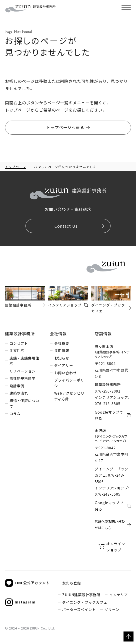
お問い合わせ (65, 373)
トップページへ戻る (65, 127)
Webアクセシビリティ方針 (69, 396)
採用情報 (62, 351)
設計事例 (17, 386)
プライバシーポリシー (69, 383)
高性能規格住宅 (23, 378)
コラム (15, 414)
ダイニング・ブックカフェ (85, 602)
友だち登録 (72, 583)
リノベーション (23, 371)
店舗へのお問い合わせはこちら (110, 524)
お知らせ (62, 358)
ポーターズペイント (79, 609)
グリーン (112, 609)
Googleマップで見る (109, 415)
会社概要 (62, 343)
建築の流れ (19, 393)
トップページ (15, 167)
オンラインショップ (116, 547)
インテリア (119, 595)
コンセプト (19, 343)
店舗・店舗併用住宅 (24, 361)
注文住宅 (17, 351)
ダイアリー (64, 365)
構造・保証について (24, 403)
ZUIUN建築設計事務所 (81, 595)
